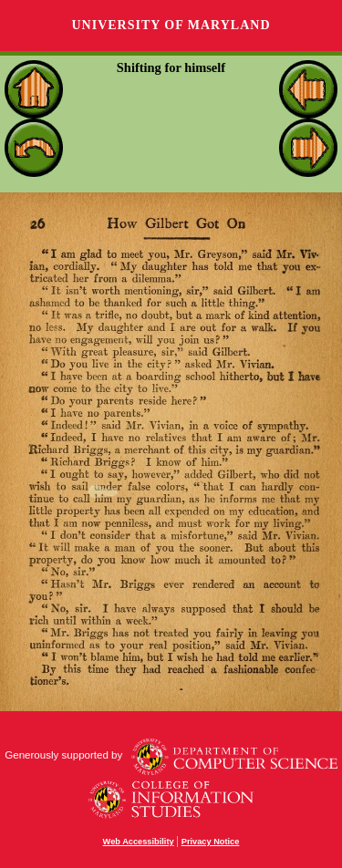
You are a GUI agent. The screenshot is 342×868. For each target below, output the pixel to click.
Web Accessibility (139, 842)
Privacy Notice (211, 842)
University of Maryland (171, 25)
